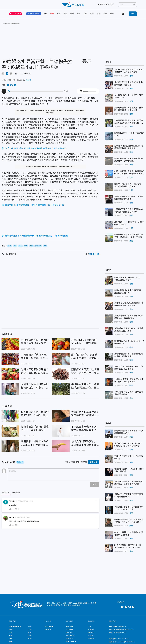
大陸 (99, 14)
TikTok (133, 607)
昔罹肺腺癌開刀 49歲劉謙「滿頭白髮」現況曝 (129, 470)
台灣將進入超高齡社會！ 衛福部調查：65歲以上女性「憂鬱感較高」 (85, 414)
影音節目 (48, 629)
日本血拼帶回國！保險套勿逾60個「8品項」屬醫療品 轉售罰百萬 (35, 414)
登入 (133, 14)
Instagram (126, 607)
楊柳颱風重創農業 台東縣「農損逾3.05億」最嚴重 (85, 386)
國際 (92, 14)
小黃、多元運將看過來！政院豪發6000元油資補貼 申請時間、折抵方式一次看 (129, 173)
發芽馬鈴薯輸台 (34, 14)
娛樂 (72, 14)
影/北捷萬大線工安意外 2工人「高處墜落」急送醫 (128, 279)
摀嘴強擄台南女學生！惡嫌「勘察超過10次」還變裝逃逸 (129, 160)
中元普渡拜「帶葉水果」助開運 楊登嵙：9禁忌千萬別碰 (35, 356)
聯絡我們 (91, 632)
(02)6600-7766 (120, 632)
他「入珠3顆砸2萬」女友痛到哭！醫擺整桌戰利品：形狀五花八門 (85, 443)
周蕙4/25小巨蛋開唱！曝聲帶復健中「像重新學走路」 (129, 495)
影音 (105, 14)
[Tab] (16, 493)
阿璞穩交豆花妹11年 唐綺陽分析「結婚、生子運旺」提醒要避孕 (129, 521)
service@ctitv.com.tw (126, 642)
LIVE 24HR (16, 14)
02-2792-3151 (123, 639)
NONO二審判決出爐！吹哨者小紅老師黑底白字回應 (129, 534)
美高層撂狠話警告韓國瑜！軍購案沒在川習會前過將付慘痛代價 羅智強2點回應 (129, 122)
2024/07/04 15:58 (14, 80)
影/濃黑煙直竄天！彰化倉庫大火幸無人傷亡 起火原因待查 (129, 380)
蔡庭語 (29, 80)
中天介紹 (69, 626)
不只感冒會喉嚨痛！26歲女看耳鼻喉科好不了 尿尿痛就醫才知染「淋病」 (85, 428)
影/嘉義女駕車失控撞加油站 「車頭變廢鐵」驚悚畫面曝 (129, 368)
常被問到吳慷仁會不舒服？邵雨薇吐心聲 (129, 457)
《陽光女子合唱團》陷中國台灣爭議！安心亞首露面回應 (129, 508)
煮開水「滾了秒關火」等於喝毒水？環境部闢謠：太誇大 (128, 185)
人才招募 (69, 629)
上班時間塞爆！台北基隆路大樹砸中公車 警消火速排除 (129, 355)
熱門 (52, 14)
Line (130, 607)
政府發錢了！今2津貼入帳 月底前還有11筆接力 (129, 223)
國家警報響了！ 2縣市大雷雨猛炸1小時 (129, 134)
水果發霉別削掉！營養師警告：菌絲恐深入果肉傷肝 (35, 342)
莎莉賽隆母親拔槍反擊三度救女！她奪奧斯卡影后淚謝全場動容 (129, 445)
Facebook (122, 607)
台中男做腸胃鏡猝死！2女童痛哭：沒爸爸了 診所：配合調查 (129, 71)
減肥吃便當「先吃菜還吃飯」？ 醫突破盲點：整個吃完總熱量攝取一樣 (35, 428)
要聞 (59, 14)
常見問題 (91, 629)
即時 (45, 14)
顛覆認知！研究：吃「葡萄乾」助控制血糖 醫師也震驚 (85, 371)
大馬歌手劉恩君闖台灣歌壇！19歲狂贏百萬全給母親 (129, 432)
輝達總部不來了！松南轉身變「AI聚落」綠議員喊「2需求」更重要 (129, 236)
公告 (89, 626)
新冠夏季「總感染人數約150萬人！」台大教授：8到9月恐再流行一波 (35, 443)
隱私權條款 (70, 636)
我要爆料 (91, 636)
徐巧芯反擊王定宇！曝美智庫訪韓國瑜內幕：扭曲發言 (129, 84)
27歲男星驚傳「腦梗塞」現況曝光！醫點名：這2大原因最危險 (128, 546)
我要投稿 (91, 639)
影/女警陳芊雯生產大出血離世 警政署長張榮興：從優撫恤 (129, 147)
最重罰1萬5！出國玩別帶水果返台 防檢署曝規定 (85, 342)
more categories (123, 14)
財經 (131, 101)
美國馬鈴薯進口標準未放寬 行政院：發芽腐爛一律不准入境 (129, 109)
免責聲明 (69, 639)
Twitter (119, 607)
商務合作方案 (71, 642)
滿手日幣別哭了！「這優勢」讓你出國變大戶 (129, 96)
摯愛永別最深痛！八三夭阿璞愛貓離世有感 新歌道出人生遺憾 (129, 483)
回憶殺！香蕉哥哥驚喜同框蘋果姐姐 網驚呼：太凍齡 (35, 386)
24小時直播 (49, 626)
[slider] (35, 91)
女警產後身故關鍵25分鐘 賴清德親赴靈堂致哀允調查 (129, 198)
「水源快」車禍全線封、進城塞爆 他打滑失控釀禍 (129, 393)
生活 (85, 14)
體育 (79, 14)
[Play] (4, 91)
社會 (65, 14)
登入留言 (94, 462)
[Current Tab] (6, 493)
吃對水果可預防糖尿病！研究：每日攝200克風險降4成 (35, 371)
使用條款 (69, 632)
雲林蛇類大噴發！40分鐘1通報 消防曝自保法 (129, 342)
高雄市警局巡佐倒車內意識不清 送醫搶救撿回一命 (129, 292)
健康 (112, 14)
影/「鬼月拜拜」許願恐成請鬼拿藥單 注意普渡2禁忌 (85, 356)
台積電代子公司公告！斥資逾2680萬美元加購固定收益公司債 (129, 211)
